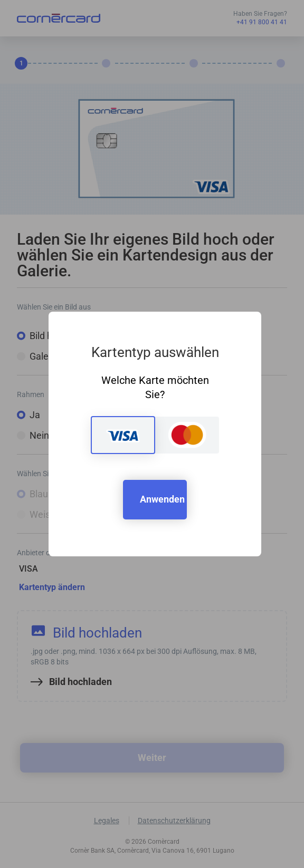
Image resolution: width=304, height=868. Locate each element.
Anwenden (162, 499)
